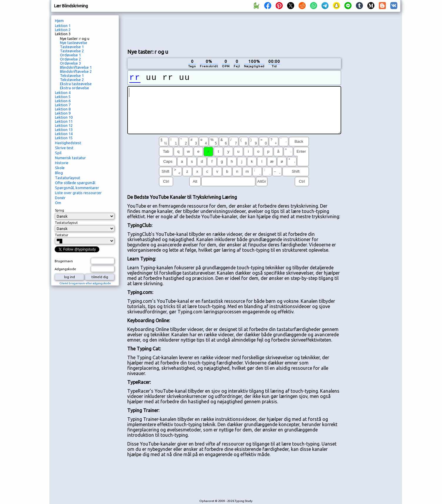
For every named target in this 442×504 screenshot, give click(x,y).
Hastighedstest (68, 143)
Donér (60, 198)
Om (58, 203)
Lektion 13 (64, 130)
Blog (59, 173)
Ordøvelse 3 (70, 63)
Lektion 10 (64, 117)
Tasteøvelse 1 (72, 47)
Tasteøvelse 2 (72, 51)
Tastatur (62, 235)
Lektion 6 (63, 101)
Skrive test (64, 148)
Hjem (59, 21)
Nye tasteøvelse (74, 43)
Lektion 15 (64, 138)
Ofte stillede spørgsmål (75, 183)
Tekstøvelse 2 (72, 80)
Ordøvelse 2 (70, 59)
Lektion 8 (63, 109)
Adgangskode (65, 269)
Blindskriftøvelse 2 (76, 71)
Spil (58, 153)
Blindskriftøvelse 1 (76, 67)
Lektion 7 (63, 105)
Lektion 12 (64, 125)
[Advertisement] (234, 30)
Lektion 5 (63, 97)
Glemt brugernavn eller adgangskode (85, 283)
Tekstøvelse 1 (72, 75)
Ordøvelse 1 (70, 55)
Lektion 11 (64, 121)
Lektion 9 (63, 113)
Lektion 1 (63, 26)
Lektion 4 (63, 93)
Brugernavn (64, 261)
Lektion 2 (63, 30)
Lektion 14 (64, 134)
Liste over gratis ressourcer (78, 193)
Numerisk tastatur (70, 158)
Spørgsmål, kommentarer (77, 188)
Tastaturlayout (68, 178)
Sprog (60, 210)
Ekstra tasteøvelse (76, 84)
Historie (62, 163)
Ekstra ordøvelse (74, 88)
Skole (60, 168)
